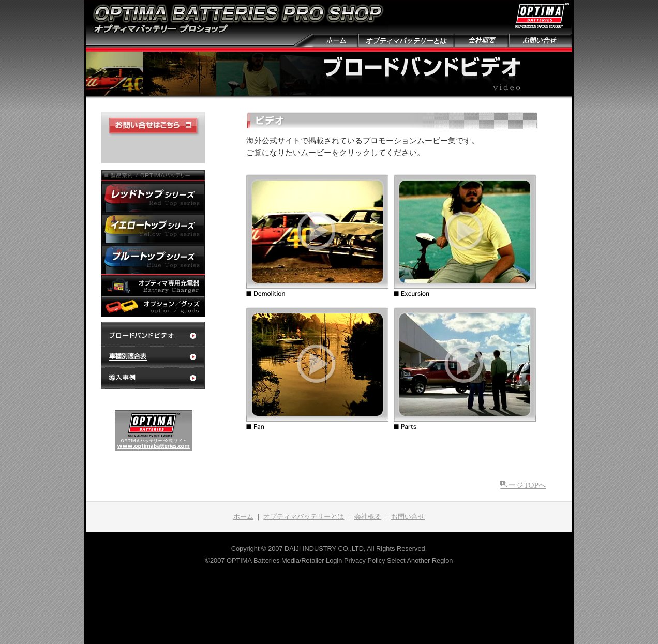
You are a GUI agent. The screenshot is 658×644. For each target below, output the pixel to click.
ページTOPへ (523, 485)
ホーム (243, 517)
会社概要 (368, 517)
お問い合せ (408, 517)
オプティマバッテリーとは (304, 517)
